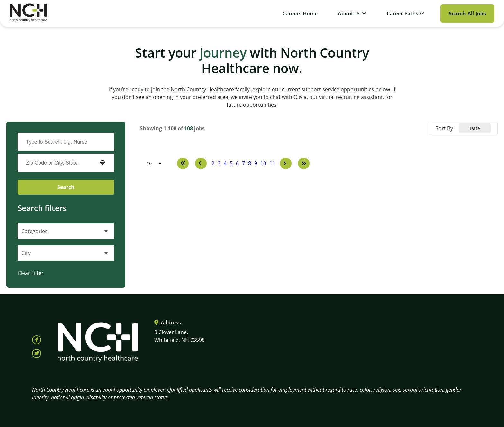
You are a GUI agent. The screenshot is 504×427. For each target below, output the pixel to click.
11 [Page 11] (272, 163)
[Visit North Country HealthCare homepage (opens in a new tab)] (28, 14)
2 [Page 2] (213, 163)
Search (66, 187)
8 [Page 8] (250, 163)
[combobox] (59, 163)
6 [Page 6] (237, 163)
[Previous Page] (201, 163)
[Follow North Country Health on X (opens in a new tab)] (37, 353)
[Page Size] (151, 163)
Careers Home (300, 14)
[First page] (183, 163)
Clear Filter (31, 273)
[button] (103, 162)
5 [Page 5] (231, 163)
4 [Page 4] (225, 163)
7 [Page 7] (243, 163)
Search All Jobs (467, 14)
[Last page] (304, 163)
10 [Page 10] (263, 163)
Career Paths (405, 14)
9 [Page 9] (256, 163)
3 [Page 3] (219, 163)
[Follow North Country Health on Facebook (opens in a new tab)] (37, 340)
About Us (352, 14)
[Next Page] (286, 163)
